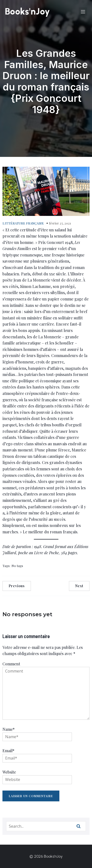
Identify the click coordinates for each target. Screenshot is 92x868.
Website (9, 772)
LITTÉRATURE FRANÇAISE (23, 223)
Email (8, 751)
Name (9, 729)
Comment (11, 664)
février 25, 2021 (60, 223)
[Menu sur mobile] (83, 12)
